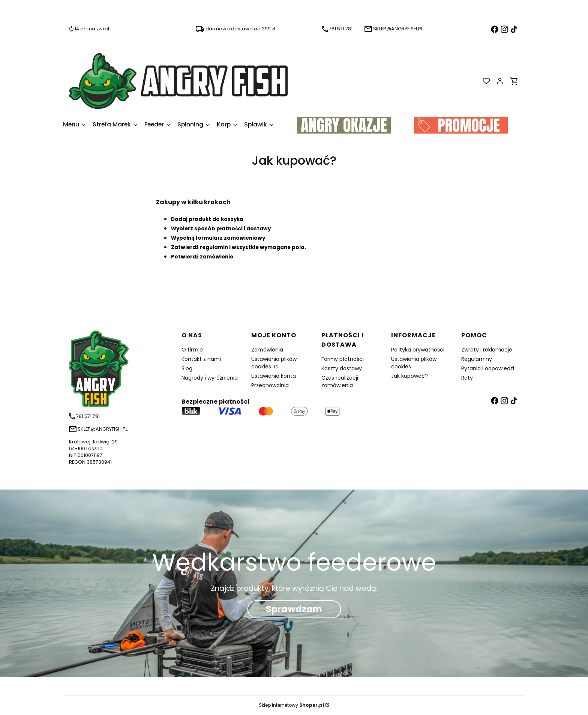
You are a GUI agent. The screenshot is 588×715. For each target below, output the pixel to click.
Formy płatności (343, 359)
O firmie (192, 350)
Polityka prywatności (418, 350)
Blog (187, 368)
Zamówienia (267, 350)
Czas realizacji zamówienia (340, 382)
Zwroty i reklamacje (487, 350)
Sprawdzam (294, 609)
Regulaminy (477, 359)
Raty (467, 378)
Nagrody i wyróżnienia (210, 378)
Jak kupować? (409, 376)
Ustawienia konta (274, 376)
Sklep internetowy (291, 705)
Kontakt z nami (201, 359)
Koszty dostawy (342, 368)
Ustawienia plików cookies (274, 363)
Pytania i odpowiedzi (488, 368)
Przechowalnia (270, 385)
